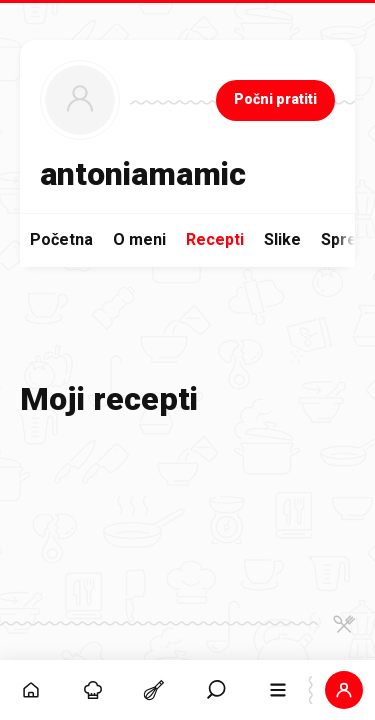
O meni (139, 239)
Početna (61, 239)
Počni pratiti (275, 99)
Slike (282, 239)
